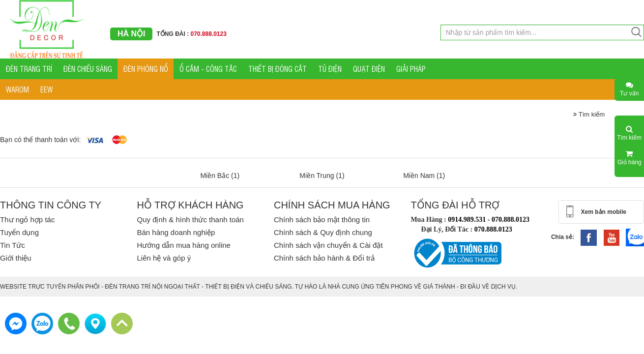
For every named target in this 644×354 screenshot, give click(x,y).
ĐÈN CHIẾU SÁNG (88, 69)
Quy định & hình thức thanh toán (190, 220)
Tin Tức (13, 245)
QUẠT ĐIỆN (369, 69)
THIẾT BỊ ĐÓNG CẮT (278, 69)
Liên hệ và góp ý (164, 258)
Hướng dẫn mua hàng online (183, 245)
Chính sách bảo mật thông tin (322, 220)
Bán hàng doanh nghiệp (176, 232)
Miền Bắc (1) (220, 176)
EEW (46, 89)
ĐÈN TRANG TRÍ (29, 69)
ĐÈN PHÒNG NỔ (146, 69)
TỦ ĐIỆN (330, 69)
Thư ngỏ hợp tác (27, 220)
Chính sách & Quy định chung (323, 232)
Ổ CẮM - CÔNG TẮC (208, 69)
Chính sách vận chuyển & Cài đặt (328, 245)
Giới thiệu (16, 258)
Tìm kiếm (589, 114)
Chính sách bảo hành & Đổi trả (324, 258)
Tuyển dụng (19, 232)
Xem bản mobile (604, 212)
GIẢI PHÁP (411, 69)
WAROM (17, 89)
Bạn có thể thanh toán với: (40, 140)
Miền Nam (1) (424, 176)
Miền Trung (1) (322, 176)
